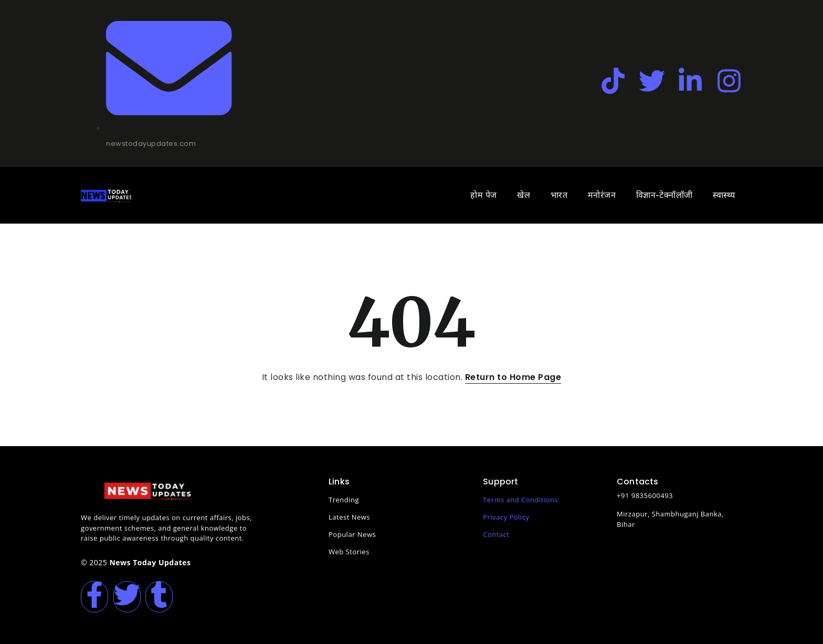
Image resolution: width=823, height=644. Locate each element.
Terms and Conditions (520, 500)
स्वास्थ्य (724, 195)
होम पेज (484, 195)
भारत (559, 195)
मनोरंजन (602, 195)
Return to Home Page (513, 377)
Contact (496, 534)
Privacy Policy (506, 517)
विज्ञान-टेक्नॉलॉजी (664, 195)
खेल (524, 195)
